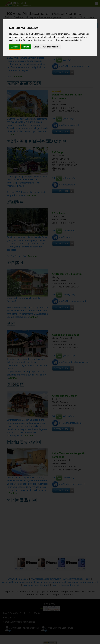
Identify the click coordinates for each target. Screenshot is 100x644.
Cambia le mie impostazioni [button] (46, 47)
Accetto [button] (15, 47)
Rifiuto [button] (26, 47)
